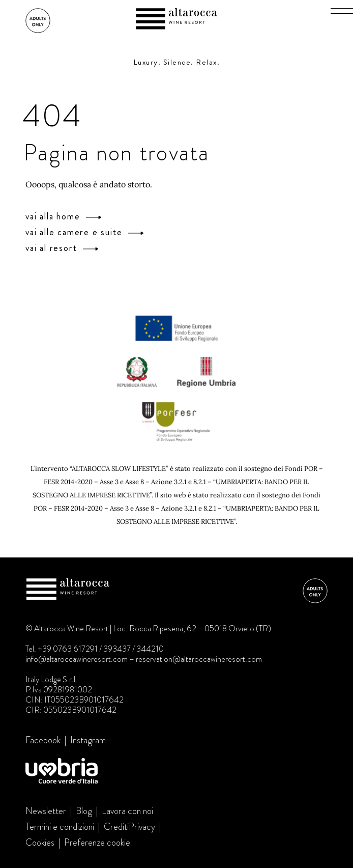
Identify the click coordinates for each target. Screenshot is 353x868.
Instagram (88, 740)
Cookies (40, 843)
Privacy (142, 827)
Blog (84, 811)
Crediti (116, 827)
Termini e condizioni (60, 827)
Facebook (43, 740)
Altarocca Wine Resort (176, 20)
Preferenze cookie (97, 843)
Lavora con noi (127, 811)
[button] (342, 11)
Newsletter (46, 811)
